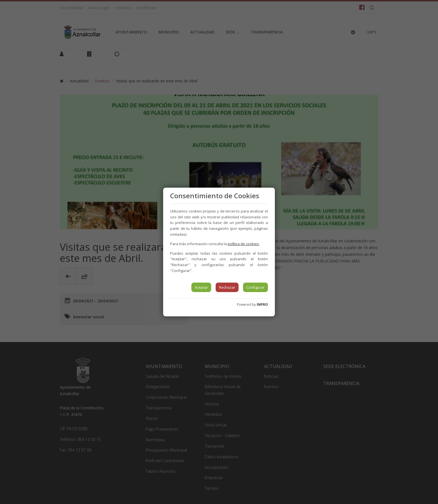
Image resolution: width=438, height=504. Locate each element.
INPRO (262, 304)
